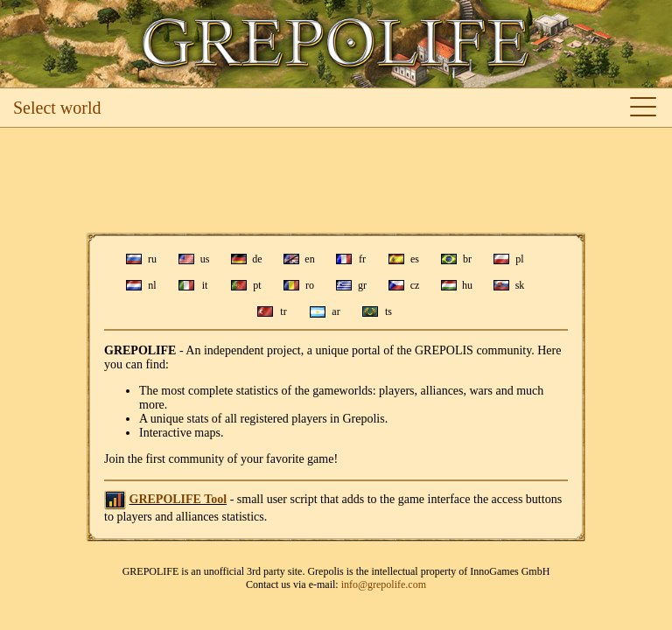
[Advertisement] (336, 180)
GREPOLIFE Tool (178, 499)
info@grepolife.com (384, 584)
